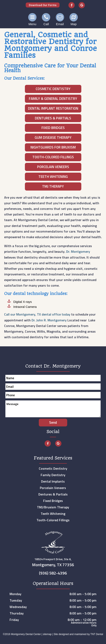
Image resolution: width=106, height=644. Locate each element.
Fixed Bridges (53, 128)
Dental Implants (53, 481)
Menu (32, 19)
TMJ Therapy (53, 186)
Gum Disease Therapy (53, 137)
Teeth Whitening (53, 177)
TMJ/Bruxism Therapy (53, 507)
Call (46, 19)
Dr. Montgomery (78, 251)
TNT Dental (97, 634)
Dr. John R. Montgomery (49, 320)
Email (60, 19)
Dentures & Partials (53, 118)
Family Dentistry (53, 475)
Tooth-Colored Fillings (53, 157)
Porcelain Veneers (53, 167)
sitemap (47, 634)
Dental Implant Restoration (53, 108)
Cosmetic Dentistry (53, 89)
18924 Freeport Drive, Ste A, (53, 563)
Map (74, 19)
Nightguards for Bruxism (53, 147)
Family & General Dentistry (53, 99)
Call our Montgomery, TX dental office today (37, 314)
